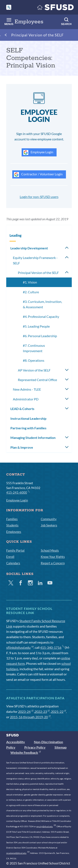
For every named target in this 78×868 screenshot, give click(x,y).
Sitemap (61, 747)
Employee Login (38, 152)
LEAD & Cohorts (22, 409)
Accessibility (16, 742)
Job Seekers (49, 525)
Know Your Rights (53, 557)
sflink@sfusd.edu (20, 647)
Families (12, 519)
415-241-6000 (18, 492)
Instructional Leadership (28, 418)
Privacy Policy (35, 747)
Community (49, 519)
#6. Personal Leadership (40, 336)
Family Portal (15, 550)
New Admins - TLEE (27, 389)
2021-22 (59, 711)
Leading (15, 235)
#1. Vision (30, 282)
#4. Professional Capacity (41, 316)
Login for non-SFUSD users (39, 197)
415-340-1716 (52, 647)
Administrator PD (26, 399)
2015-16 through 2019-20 (30, 717)
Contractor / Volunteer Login (38, 175)
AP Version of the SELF (34, 370)
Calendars (13, 563)
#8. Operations (34, 360)
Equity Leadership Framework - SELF (35, 260)
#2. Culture (31, 292)
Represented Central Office (37, 380)
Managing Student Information (33, 438)
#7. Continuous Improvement (34, 348)
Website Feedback (26, 752)
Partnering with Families (28, 428)
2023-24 (26, 711)
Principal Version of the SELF (37, 35)
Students (12, 525)
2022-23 (42, 711)
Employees (14, 532)
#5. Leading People (36, 326)
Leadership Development (29, 248)
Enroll (10, 557)
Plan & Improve (22, 447)
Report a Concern (53, 563)
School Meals (50, 550)
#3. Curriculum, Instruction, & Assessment (42, 304)
